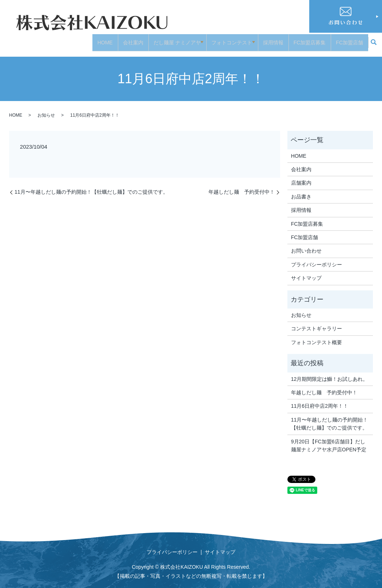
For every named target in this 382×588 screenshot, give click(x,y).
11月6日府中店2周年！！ (320, 400)
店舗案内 (301, 177)
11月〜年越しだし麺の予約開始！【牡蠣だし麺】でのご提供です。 (91, 186)
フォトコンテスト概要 (317, 337)
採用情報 (273, 39)
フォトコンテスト (230, 39)
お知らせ (46, 110)
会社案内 (129, 39)
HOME (101, 39)
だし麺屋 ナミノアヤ (173, 39)
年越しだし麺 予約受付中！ (242, 186)
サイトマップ (306, 273)
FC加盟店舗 (349, 39)
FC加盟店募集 (310, 39)
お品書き (301, 191)
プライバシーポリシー (317, 259)
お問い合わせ (306, 245)
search (374, 40)
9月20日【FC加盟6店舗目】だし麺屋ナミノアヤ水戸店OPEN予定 (329, 440)
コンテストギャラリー (317, 323)
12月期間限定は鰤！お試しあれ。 (330, 373)
